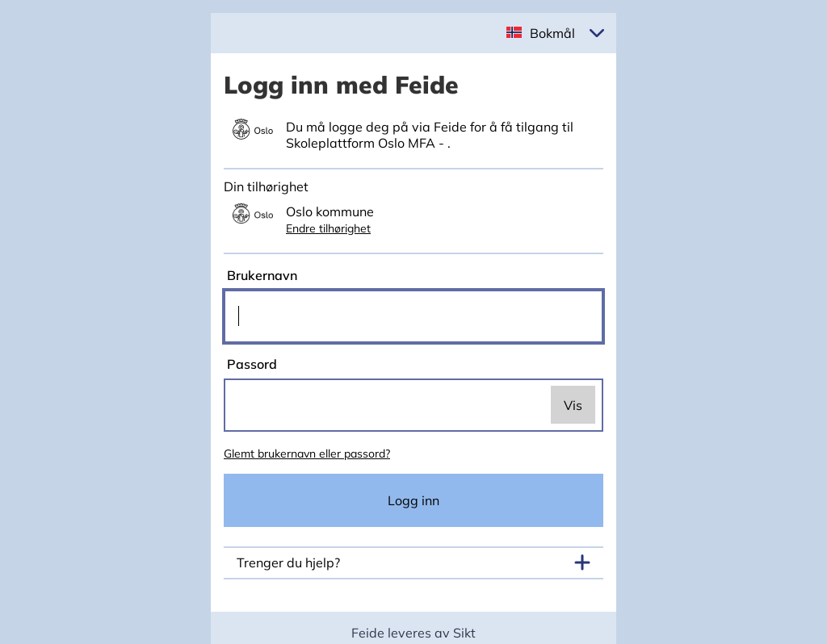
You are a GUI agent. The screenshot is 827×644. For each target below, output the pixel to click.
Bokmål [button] (552, 33)
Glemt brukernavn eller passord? (307, 454)
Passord (250, 364)
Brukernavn (260, 275)
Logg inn (413, 500)
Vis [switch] (573, 405)
